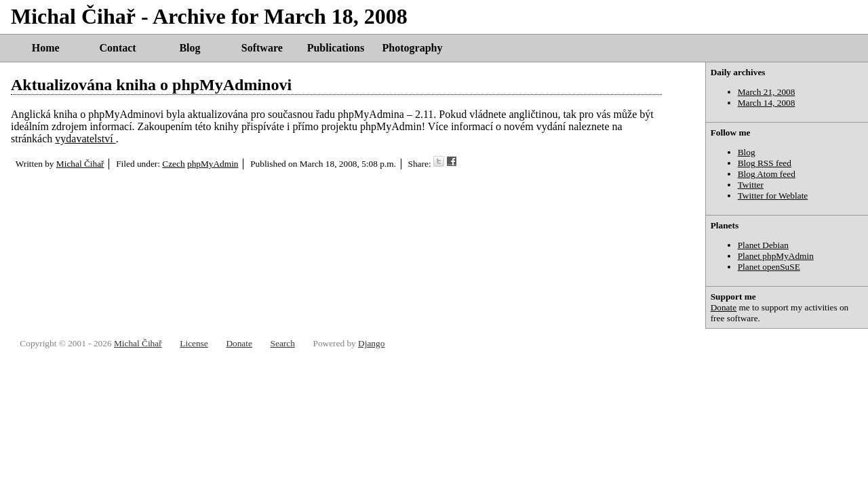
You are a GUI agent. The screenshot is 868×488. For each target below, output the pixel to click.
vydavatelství (85, 139)
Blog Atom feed (767, 174)
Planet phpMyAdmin (776, 256)
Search (283, 343)
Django (371, 343)
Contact (117, 48)
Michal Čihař (80, 164)
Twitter (751, 185)
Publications (336, 48)
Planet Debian (763, 245)
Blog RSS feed (765, 163)
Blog (190, 48)
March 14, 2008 (767, 103)
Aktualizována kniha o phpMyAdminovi (151, 85)
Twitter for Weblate (773, 196)
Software (262, 48)
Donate (724, 307)
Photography (413, 48)
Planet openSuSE (769, 267)
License (194, 343)
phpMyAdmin (213, 164)
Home (46, 48)
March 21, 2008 (767, 92)
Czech (173, 164)
